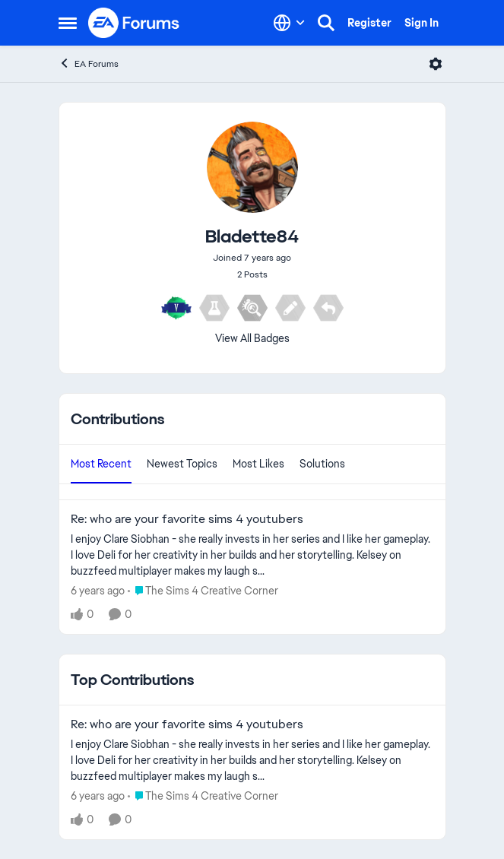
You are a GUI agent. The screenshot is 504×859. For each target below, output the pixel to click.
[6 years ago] (98, 591)
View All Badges (252, 338)
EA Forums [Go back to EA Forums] (89, 63)
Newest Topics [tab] (182, 464)
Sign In (422, 23)
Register (369, 23)
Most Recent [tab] (101, 464)
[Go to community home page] (135, 23)
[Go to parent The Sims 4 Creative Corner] (203, 591)
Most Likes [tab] (258, 464)
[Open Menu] (436, 64)
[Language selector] (289, 23)
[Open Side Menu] (68, 23)
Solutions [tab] (322, 464)
